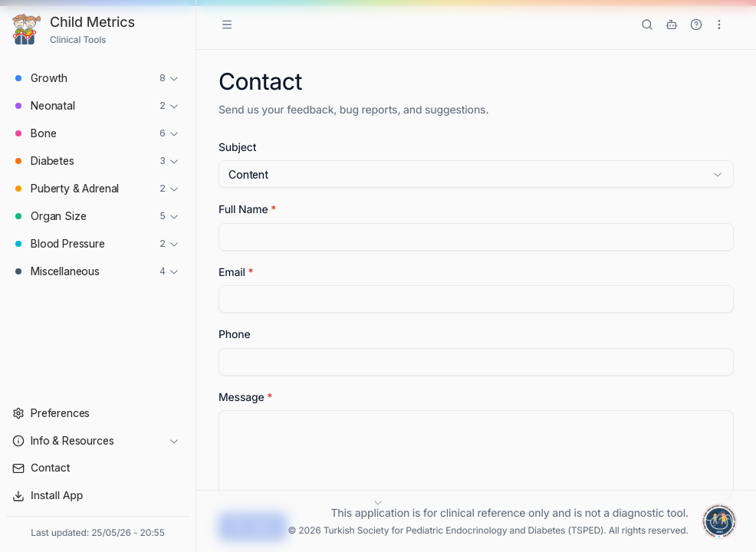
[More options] (719, 25)
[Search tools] (647, 25)
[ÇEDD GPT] (672, 25)
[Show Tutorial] (696, 25)
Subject (237, 148)
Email (236, 273)
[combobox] (476, 174)
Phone (234, 335)
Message (245, 398)
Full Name (247, 210)
